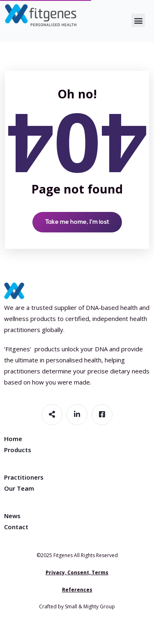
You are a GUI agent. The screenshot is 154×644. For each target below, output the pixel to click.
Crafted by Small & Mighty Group (77, 606)
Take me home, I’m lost (77, 222)
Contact (16, 527)
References (77, 590)
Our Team (19, 488)
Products (18, 450)
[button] (138, 20)
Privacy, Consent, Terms (77, 572)
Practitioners (24, 477)
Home (13, 439)
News (12, 516)
